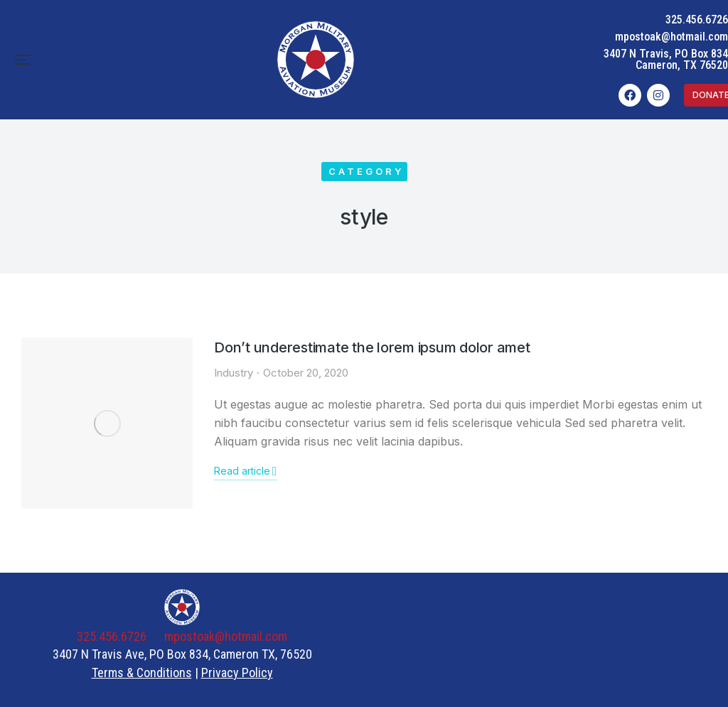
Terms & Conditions (142, 673)
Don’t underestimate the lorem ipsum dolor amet (372, 347)
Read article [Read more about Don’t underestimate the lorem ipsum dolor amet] (246, 471)
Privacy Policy (237, 673)
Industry (234, 373)
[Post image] (107, 423)
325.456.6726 (697, 20)
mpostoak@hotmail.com (671, 37)
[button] (23, 60)
